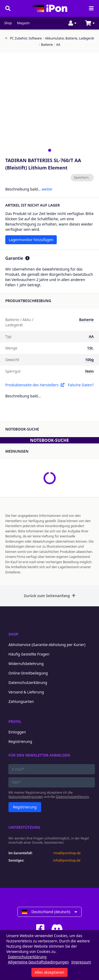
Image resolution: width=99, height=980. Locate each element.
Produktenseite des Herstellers (35, 385)
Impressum (81, 962)
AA (57, 45)
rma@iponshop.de (67, 853)
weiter (47, 189)
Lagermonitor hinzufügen (31, 240)
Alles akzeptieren (49, 972)
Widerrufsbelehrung (26, 664)
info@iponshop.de (67, 861)
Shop (8, 23)
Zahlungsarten (21, 701)
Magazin (23, 23)
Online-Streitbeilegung (28, 673)
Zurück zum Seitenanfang (49, 596)
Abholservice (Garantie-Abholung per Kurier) (47, 645)
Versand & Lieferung (26, 692)
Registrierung (20, 741)
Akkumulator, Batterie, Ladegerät (68, 38)
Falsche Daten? (81, 385)
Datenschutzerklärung (28, 682)
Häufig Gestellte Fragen (29, 654)
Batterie (46, 45)
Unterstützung (24, 827)
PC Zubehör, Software (23, 38)
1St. (90, 348)
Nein (89, 371)
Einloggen (17, 732)
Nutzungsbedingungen (26, 797)
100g (89, 360)
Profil (15, 721)
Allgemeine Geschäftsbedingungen (38, 962)
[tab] (49, 150)
